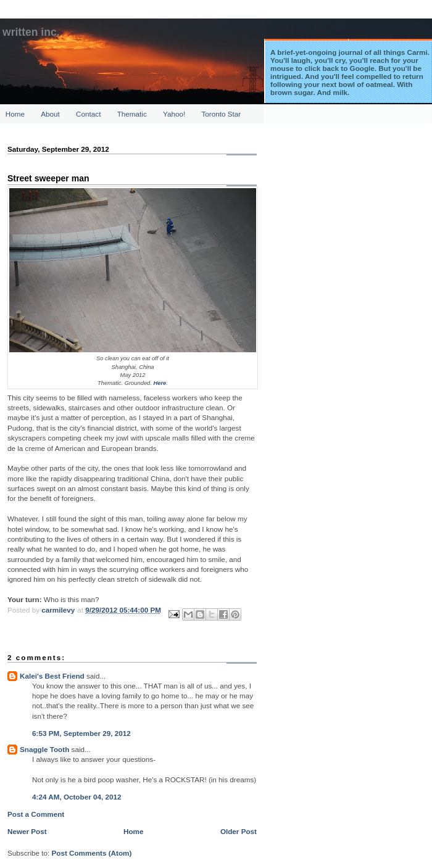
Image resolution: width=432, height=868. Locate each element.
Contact (88, 114)
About (50, 114)
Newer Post (27, 831)
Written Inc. (31, 32)
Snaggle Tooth (44, 749)
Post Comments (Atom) (91, 853)
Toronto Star (222, 114)
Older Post (239, 831)
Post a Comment (36, 814)
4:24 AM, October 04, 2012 (77, 797)
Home (15, 114)
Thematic (132, 114)
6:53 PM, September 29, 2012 (81, 733)
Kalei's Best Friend (52, 676)
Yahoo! (174, 114)
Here (160, 383)
